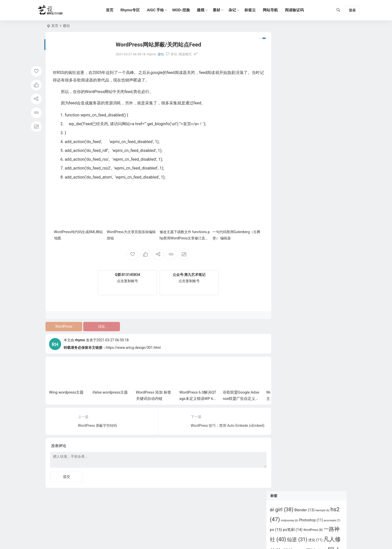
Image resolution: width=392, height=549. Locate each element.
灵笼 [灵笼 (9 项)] (322, 156)
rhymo (80, 339)
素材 (219, 10)
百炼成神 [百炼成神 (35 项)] (293, 179)
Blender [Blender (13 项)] (304, 51)
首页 (112, 10)
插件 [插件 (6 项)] (317, 130)
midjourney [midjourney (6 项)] (290, 62)
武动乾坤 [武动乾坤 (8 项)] (307, 156)
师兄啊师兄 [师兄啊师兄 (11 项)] (299, 130)
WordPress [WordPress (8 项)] (313, 71)
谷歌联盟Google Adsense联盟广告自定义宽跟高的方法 (241, 397)
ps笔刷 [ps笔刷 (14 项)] (293, 71)
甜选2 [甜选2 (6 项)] (310, 169)
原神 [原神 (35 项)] (316, 92)
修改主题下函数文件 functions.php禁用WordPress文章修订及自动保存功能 (180, 237)
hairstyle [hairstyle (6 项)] (323, 51)
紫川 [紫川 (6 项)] (298, 197)
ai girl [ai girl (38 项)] (282, 51)
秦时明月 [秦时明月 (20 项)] (311, 187)
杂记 (234, 10)
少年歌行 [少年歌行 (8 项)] (306, 117)
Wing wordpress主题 (66, 391)
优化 (100, 325)
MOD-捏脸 (183, 10)
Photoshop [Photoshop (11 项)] (311, 61)
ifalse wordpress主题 (110, 391)
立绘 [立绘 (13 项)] (285, 197)
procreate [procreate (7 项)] (332, 62)
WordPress (63, 325)
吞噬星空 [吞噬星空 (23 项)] (300, 104)
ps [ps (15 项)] (276, 71)
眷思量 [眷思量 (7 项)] (316, 180)
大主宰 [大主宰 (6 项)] (321, 105)
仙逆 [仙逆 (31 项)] (297, 81)
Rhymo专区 (132, 10)
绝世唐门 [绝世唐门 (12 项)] (314, 197)
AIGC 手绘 (158, 10)
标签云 (252, 10)
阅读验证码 (296, 10)
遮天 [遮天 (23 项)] (313, 206)
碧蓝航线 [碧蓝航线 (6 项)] (331, 180)
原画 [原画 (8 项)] (299, 93)
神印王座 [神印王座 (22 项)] (284, 187)
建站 (66, 26)
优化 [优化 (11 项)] (315, 81)
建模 (203, 10)
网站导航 (272, 10)
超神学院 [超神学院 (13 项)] (292, 206)
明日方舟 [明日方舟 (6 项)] (290, 156)
